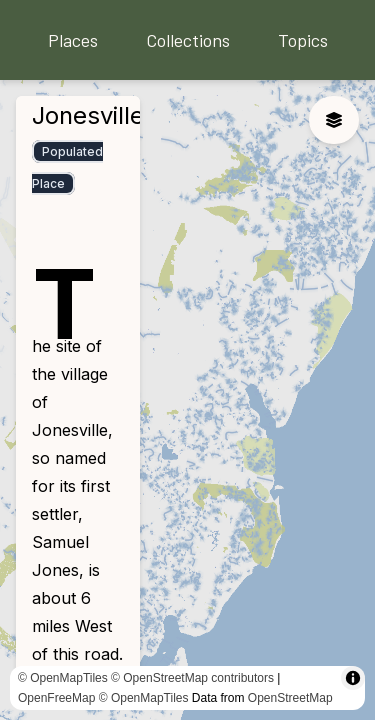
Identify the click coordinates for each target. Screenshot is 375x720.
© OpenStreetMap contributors (192, 678)
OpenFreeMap (56, 698)
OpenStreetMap (290, 698)
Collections (188, 40)
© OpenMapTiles (63, 678)
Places (73, 40)
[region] (187, 400)
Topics (303, 40)
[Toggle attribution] (353, 678)
